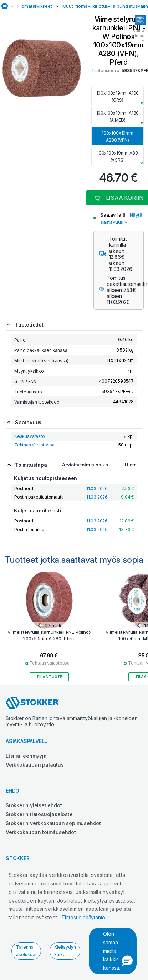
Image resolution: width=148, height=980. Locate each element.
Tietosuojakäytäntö (83, 917)
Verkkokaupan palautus (35, 765)
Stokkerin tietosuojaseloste (39, 814)
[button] (127, 961)
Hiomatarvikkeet (35, 6)
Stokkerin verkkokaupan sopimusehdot (53, 823)
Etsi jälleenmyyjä (26, 756)
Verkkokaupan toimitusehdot (41, 832)
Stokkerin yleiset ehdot (34, 805)
